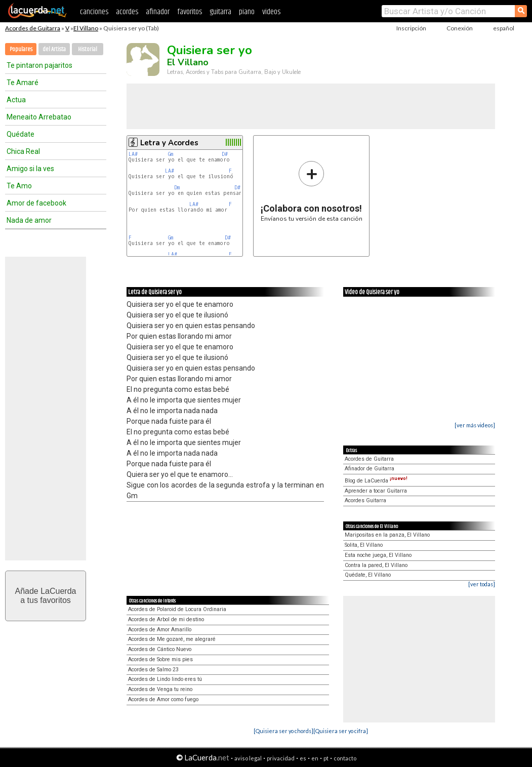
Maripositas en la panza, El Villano (387, 535)
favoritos (190, 12)
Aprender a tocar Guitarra (376, 491)
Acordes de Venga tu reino (160, 689)
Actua (16, 100)
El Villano (86, 28)
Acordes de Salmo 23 (153, 670)
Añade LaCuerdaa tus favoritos (46, 596)
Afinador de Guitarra (370, 469)
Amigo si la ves (30, 169)
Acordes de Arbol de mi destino (166, 619)
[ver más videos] (475, 425)
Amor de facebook (36, 203)
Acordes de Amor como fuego (163, 699)
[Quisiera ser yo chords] (283, 731)
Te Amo (19, 186)
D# (225, 154)
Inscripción (411, 28)
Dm (177, 188)
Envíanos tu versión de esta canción (312, 191)
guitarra (220, 12)
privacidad (281, 758)
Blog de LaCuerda (376, 481)
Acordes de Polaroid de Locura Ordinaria (177, 609)
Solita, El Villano (364, 545)
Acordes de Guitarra (33, 28)
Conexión (460, 28)
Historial (88, 49)
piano (247, 12)
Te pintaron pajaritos (39, 65)
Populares (21, 49)
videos (271, 12)
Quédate (21, 134)
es (303, 758)
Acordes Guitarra (365, 500)
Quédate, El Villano (368, 575)
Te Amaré (23, 83)
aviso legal (248, 758)
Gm (171, 154)
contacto (345, 758)
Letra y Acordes (169, 143)
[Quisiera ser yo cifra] (341, 731)
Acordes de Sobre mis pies (160, 659)
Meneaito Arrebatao (39, 117)
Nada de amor (29, 220)
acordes (127, 12)
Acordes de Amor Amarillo (160, 630)
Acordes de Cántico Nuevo (160, 649)
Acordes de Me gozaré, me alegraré (172, 639)
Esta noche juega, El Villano (378, 555)
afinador (158, 12)
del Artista (54, 49)
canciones (94, 12)
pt (326, 758)
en (315, 758)
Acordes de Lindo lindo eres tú (165, 679)
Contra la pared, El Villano (376, 565)
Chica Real (23, 151)
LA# (133, 154)
